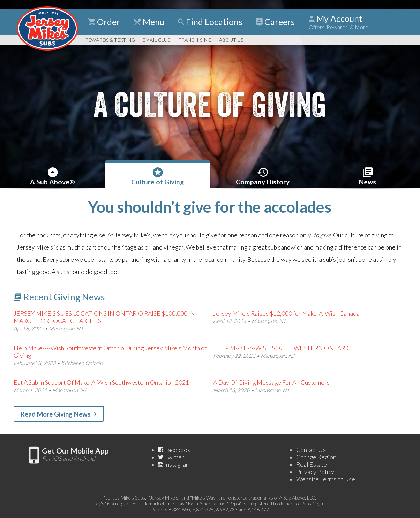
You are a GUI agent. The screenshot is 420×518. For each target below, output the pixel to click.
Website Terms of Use (326, 479)
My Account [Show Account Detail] (339, 22)
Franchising (195, 40)
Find (210, 22)
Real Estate (312, 464)
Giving (158, 176)
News (368, 176)
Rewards (110, 40)
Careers (275, 22)
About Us (231, 40)
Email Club (157, 40)
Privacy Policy (315, 472)
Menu (149, 22)
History (263, 176)
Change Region (316, 457)
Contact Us (311, 450)
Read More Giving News (59, 414)
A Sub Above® (53, 176)
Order (104, 22)
